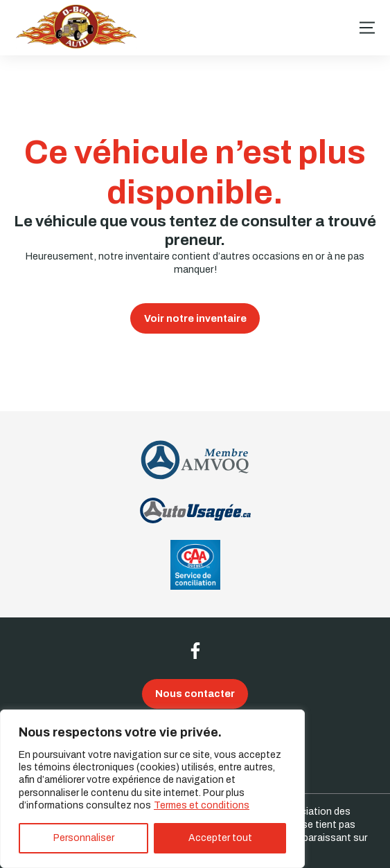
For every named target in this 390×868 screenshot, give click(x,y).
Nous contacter (195, 694)
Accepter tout (220, 838)
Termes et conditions (202, 805)
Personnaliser (84, 838)
